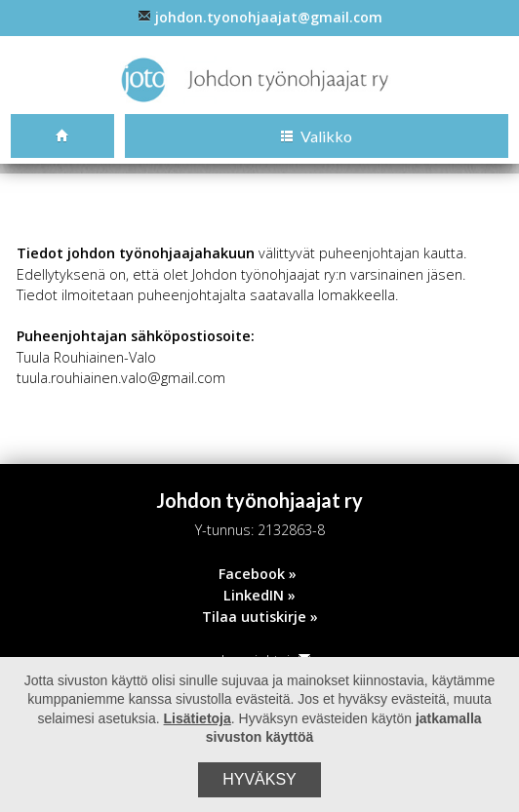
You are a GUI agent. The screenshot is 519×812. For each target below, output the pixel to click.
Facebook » (258, 574)
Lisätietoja (198, 718)
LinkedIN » (259, 595)
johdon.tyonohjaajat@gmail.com (260, 17)
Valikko (316, 136)
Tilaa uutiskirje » (260, 617)
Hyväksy (259, 779)
